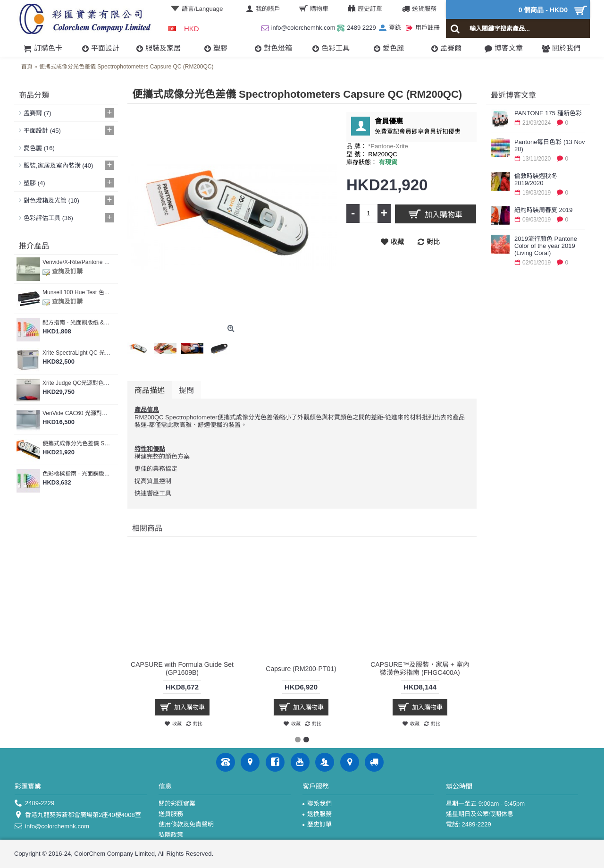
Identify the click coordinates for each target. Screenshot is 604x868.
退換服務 (317, 814)
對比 (433, 242)
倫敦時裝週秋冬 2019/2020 (536, 179)
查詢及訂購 (63, 271)
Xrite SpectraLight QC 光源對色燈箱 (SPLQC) (77, 353)
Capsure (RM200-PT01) (301, 669)
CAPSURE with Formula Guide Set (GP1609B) (182, 668)
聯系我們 (317, 804)
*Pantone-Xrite (388, 146)
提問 (186, 390)
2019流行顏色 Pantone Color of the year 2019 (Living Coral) (546, 246)
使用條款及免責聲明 (186, 824)
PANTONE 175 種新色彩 (548, 113)
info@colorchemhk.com (52, 827)
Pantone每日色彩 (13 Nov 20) (550, 145)
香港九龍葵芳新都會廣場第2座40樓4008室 (78, 815)
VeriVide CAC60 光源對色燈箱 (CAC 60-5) (77, 413)
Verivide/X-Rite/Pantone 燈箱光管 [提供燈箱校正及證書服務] (77, 262)
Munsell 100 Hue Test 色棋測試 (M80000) (77, 292)
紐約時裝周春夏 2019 (544, 210)
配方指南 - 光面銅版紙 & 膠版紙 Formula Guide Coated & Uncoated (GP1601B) (77, 323)
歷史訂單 (317, 824)
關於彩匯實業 (177, 804)
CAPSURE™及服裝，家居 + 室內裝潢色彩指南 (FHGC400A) (420, 668)
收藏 (397, 242)
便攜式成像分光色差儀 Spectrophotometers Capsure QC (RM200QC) (77, 443)
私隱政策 (171, 835)
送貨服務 (171, 814)
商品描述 (150, 390)
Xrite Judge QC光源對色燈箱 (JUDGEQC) (77, 383)
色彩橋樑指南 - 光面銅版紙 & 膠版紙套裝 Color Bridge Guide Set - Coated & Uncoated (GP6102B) (77, 474)
